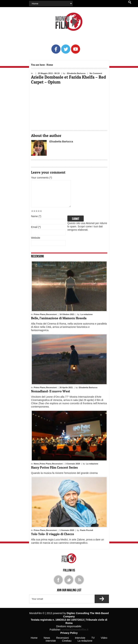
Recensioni (37, 256)
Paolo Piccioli (87, 530)
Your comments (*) (41, 178)
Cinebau (67, 641)
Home (50, 65)
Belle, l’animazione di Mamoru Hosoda (59, 318)
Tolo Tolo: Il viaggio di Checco (53, 534)
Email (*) (36, 227)
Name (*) (36, 216)
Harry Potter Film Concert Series (54, 467)
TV (93, 638)
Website (36, 238)
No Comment (96, 73)
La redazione (87, 314)
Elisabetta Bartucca (76, 73)
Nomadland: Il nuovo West (51, 391)
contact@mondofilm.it (75, 630)
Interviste (80, 638)
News (36, 464)
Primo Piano (40, 314)
